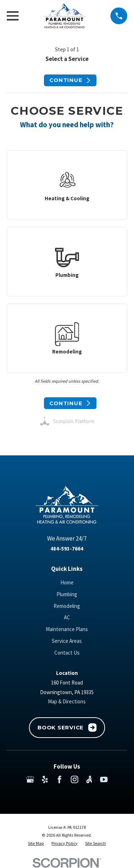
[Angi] (89, 779)
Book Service (67, 727)
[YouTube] (104, 779)
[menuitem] (36, 843)
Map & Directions (67, 701)
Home (67, 582)
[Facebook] (59, 779)
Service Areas (67, 641)
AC (67, 617)
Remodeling (67, 606)
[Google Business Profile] (30, 779)
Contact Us (67, 653)
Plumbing (67, 594)
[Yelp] (45, 779)
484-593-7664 (67, 549)
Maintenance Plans (67, 629)
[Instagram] (75, 779)
